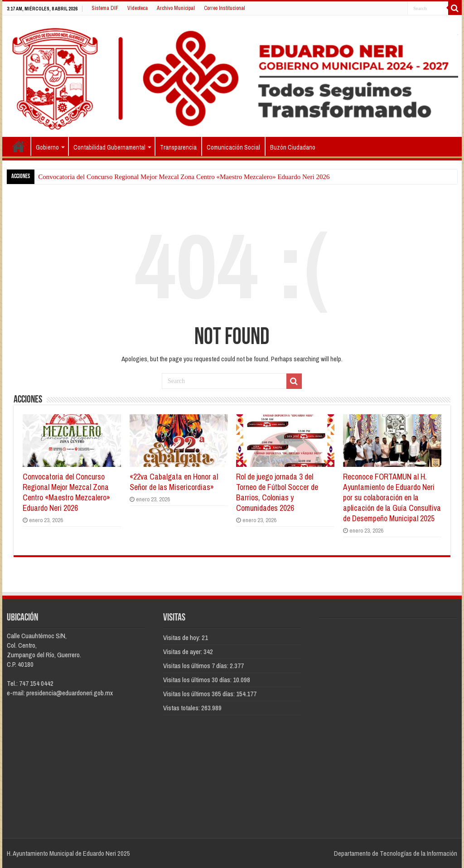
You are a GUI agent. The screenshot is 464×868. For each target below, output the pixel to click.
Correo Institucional (225, 8)
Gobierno (47, 147)
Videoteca (138, 8)
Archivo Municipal (176, 8)
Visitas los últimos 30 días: (198, 680)
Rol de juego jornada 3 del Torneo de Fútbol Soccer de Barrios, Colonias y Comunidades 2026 (277, 492)
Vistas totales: (182, 708)
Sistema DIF (105, 8)
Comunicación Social (233, 147)
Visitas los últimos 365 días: (200, 694)
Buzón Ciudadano (293, 147)
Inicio (19, 146)
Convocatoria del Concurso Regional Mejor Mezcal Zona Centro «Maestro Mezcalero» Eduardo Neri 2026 (184, 177)
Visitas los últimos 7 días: (196, 666)
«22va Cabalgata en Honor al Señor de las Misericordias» (174, 482)
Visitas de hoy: (182, 638)
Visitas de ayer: (183, 652)
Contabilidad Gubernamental (109, 147)
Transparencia (178, 147)
